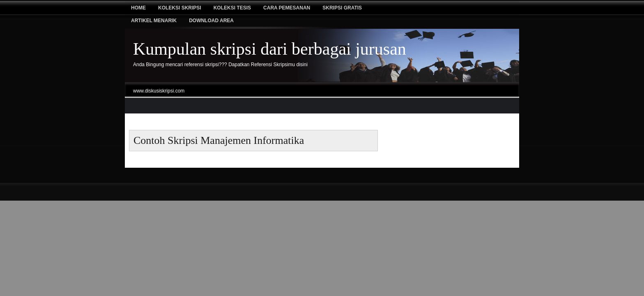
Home (138, 8)
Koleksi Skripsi (180, 8)
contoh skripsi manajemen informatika (219, 140)
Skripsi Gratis (342, 8)
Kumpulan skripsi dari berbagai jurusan (270, 49)
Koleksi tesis (232, 8)
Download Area (211, 21)
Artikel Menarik (154, 21)
